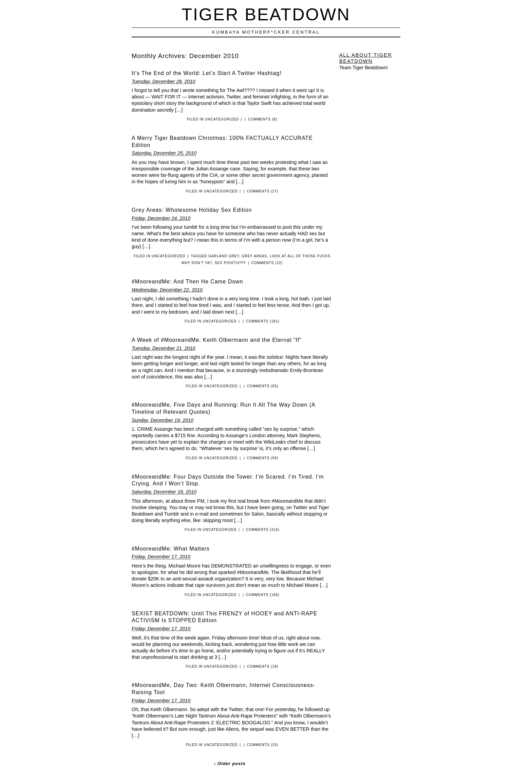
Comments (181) (263, 321)
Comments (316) (263, 530)
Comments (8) (263, 119)
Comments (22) (267, 263)
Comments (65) (263, 386)
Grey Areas (255, 256)
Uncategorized (222, 119)
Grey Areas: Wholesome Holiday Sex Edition (192, 210)
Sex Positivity (230, 263)
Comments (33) (263, 745)
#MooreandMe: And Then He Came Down (187, 282)
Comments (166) (263, 595)
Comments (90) (263, 458)
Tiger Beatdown (266, 14)
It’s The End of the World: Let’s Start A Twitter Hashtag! (207, 73)
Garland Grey (224, 256)
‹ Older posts (230, 764)
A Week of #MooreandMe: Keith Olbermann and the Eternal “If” (216, 340)
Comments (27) (263, 191)
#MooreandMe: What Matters (171, 549)
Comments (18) (263, 666)
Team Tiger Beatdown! (364, 68)
